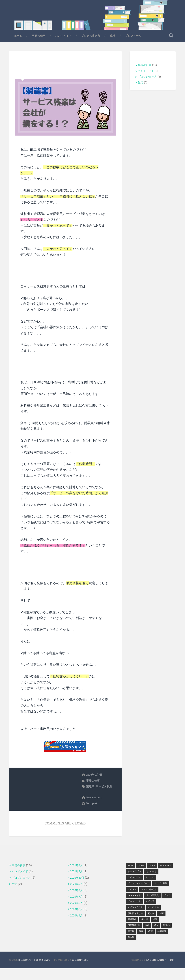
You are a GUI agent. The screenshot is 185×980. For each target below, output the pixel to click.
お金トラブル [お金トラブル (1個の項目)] (152, 874)
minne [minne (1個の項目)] (154, 867)
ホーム (18, 38)
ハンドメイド (63, 38)
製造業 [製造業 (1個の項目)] (147, 949)
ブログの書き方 (91, 38)
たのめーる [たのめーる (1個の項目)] (134, 880)
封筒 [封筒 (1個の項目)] (158, 930)
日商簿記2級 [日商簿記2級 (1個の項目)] (135, 936)
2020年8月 (78, 892)
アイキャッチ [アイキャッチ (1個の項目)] (153, 880)
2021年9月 (78, 867)
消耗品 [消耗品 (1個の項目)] (132, 942)
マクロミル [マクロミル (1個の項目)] (157, 918)
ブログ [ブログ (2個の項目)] (152, 905)
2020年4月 (78, 916)
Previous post (94, 800)
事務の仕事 (39, 38)
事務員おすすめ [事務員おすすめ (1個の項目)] (137, 924)
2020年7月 (78, 898)
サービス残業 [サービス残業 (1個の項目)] (135, 893)
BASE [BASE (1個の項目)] (131, 867)
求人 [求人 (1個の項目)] (159, 936)
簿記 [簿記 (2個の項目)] (155, 942)
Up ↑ (173, 972)
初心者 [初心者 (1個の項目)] (154, 924)
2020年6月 (78, 904)
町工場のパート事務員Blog (35, 972)
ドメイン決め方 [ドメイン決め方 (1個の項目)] (137, 899)
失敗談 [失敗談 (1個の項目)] (147, 930)
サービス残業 (104, 788)
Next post (92, 805)
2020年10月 (79, 880)
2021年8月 (78, 873)
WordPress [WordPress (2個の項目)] (134, 874)
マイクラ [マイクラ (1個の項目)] (153, 911)
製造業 (90, 788)
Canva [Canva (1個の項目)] (142, 867)
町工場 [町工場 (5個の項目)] (144, 942)
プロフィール (133, 38)
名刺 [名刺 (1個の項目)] (165, 924)
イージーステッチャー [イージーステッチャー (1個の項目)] (155, 886)
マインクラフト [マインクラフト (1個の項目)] (137, 918)
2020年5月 (78, 910)
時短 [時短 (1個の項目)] (149, 936)
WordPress (80, 972)
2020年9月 (78, 886)
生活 (113, 38)
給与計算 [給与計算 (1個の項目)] (133, 949)
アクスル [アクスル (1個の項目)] (133, 886)
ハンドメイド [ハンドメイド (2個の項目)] (158, 899)
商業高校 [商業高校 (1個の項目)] (133, 930)
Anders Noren (156, 972)
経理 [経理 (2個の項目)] (165, 942)
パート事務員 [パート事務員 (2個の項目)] (135, 905)
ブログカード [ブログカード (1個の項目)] (135, 911)
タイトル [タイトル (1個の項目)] (153, 893)
